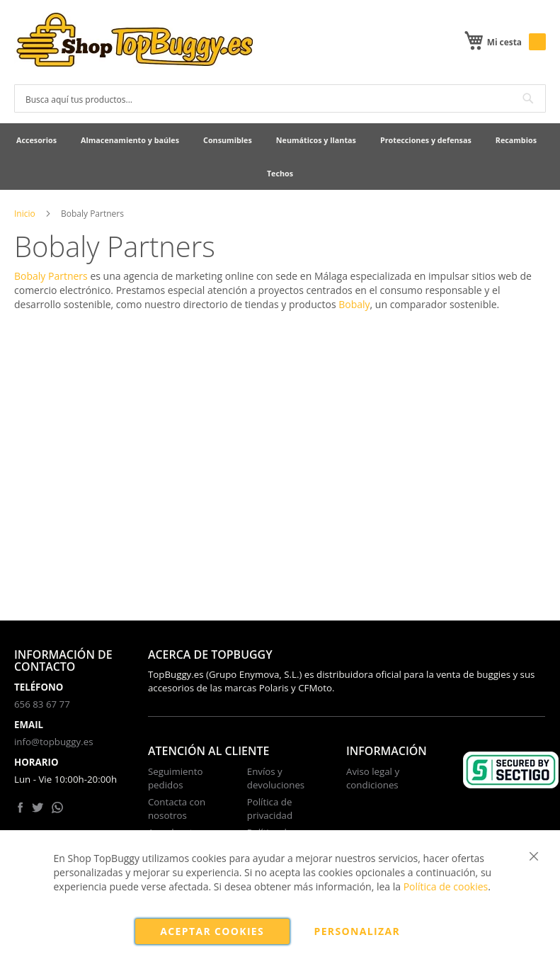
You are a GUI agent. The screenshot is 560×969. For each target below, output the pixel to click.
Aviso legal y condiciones (373, 778)
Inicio (25, 214)
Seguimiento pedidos (176, 778)
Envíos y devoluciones (276, 778)
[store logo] (135, 41)
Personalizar (358, 931)
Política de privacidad (270, 809)
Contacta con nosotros (177, 809)
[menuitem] (36, 140)
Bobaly (354, 304)
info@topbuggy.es (53, 742)
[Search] (528, 98)
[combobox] (280, 98)
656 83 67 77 (42, 704)
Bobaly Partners (51, 276)
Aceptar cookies (212, 931)
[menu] (280, 157)
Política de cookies (446, 886)
